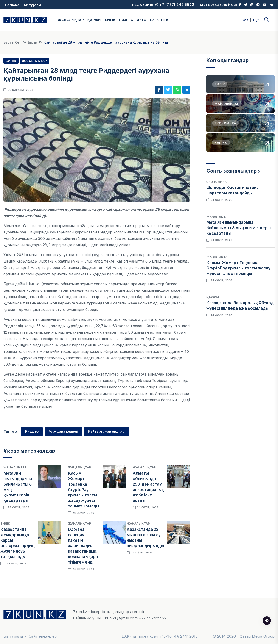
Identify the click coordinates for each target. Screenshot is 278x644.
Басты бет (12, 42)
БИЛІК (110, 20)
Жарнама (12, 5)
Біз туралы (32, 5)
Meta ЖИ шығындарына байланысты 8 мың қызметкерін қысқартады (239, 228)
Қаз (245, 20)
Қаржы (213, 297)
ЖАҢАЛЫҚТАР (71, 20)
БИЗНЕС (126, 20)
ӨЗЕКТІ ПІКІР (161, 20)
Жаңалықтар (35, 61)
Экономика (216, 182)
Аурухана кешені (63, 431)
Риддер (32, 431)
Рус (256, 20)
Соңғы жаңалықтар (232, 171)
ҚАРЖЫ (94, 20)
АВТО (142, 20)
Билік (32, 42)
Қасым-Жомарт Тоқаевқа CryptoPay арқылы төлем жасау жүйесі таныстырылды (84, 490)
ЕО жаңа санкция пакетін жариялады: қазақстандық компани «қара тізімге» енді (83, 546)
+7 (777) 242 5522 (175, 4)
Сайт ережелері (43, 636)
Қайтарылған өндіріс (106, 431)
